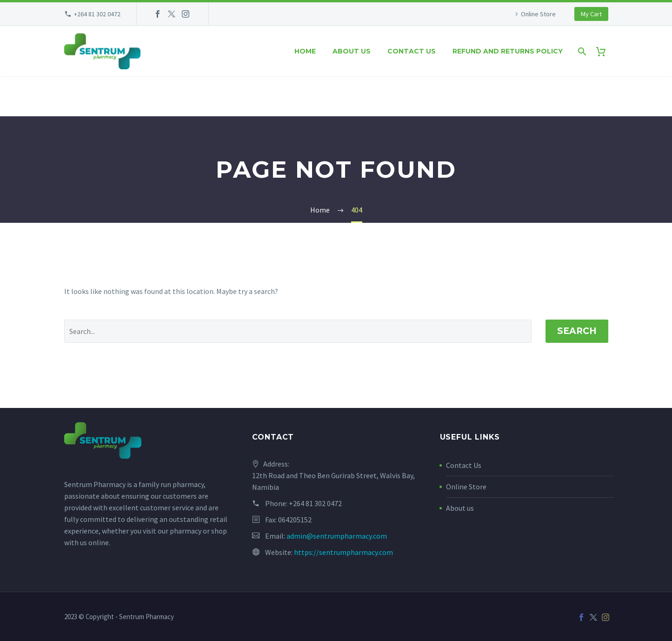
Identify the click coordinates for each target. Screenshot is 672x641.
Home (305, 51)
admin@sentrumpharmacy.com (337, 536)
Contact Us (464, 465)
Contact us (412, 51)
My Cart (591, 14)
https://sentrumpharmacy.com (343, 552)
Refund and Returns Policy (508, 51)
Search (577, 331)
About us (352, 51)
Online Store (538, 14)
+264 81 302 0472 (97, 14)
